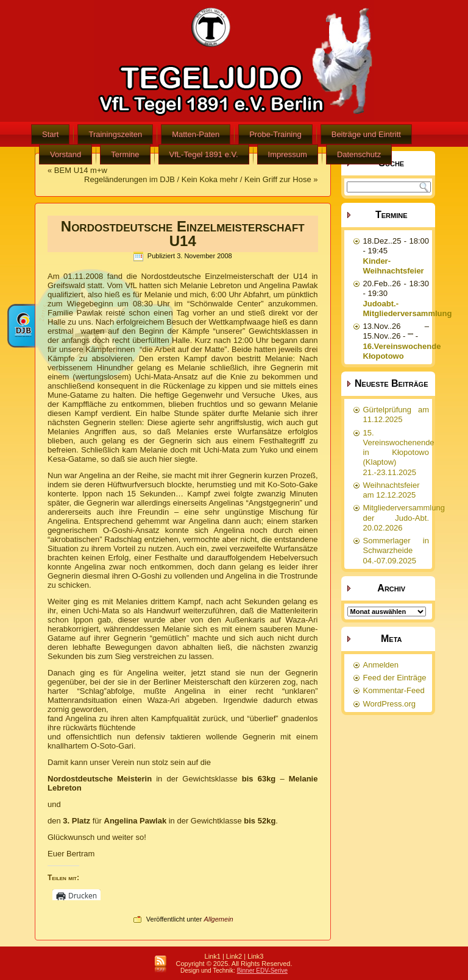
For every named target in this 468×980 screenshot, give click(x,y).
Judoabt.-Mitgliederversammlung (408, 308)
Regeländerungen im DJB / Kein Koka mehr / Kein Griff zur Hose (198, 179)
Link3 (255, 956)
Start (50, 134)
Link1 (213, 956)
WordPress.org (389, 704)
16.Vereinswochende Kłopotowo (402, 351)
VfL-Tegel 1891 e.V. (204, 154)
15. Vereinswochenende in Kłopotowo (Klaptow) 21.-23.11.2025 (399, 453)
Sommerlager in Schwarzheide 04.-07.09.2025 (396, 551)
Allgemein (218, 919)
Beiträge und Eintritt (366, 134)
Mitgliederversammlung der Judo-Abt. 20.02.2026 (404, 518)
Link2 (234, 956)
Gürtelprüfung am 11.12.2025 (396, 414)
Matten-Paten (196, 134)
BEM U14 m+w (81, 170)
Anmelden (381, 665)
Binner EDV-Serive (262, 971)
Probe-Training (275, 134)
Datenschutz (359, 154)
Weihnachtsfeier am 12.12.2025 (392, 490)
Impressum (288, 154)
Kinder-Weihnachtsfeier (394, 266)
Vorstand (66, 154)
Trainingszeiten (115, 134)
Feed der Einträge (395, 678)
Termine (125, 154)
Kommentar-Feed (394, 690)
